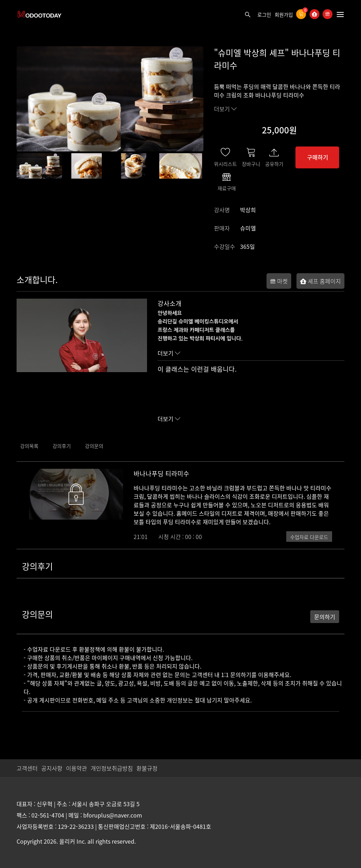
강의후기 (62, 446)
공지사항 (52, 768)
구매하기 (318, 157)
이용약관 (77, 768)
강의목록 (29, 446)
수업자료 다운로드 (309, 537)
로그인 (264, 14)
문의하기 (325, 617)
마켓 (279, 281)
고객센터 (27, 768)
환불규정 (147, 768)
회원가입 (284, 14)
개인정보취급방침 (112, 768)
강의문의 (94, 446)
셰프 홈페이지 (320, 281)
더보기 (225, 109)
